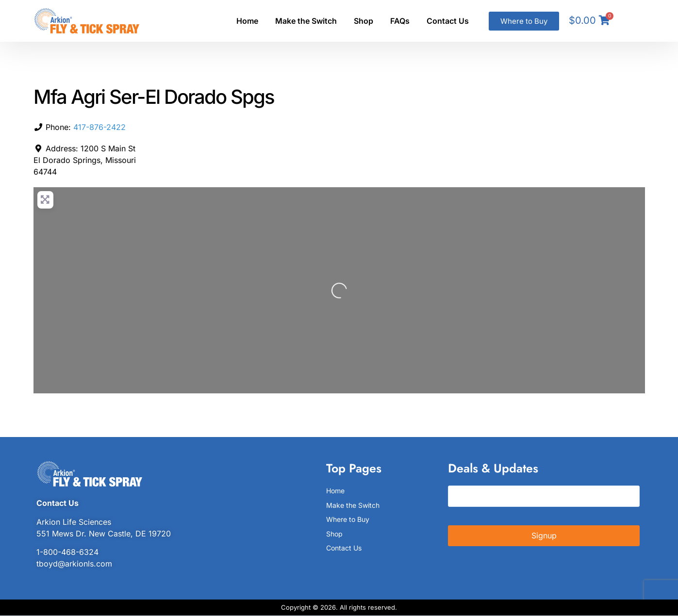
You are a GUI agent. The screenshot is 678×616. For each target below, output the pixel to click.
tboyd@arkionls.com (74, 564)
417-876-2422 (99, 127)
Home (247, 21)
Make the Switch (306, 21)
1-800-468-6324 (67, 552)
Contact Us (448, 21)
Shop (364, 21)
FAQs (400, 21)
